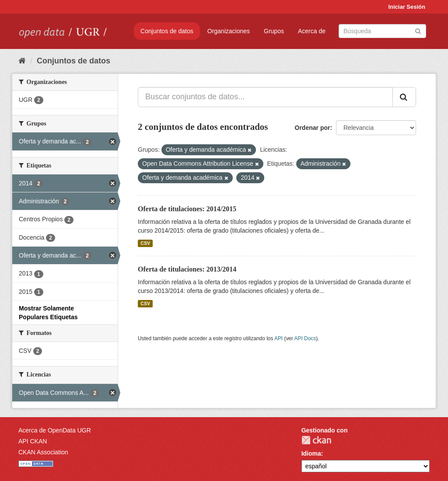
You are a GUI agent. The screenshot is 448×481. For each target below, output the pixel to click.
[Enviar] (418, 30)
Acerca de (312, 31)
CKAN (316, 440)
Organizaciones (229, 31)
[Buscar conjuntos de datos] (382, 31)
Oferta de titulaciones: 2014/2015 (187, 209)
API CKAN (33, 441)
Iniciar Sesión (407, 7)
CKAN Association (43, 452)
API (278, 338)
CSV (145, 243)
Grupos (274, 31)
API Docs (305, 338)
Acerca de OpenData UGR (55, 430)
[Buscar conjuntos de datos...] (265, 97)
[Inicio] (22, 61)
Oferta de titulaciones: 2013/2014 (187, 269)
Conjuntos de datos (167, 31)
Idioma (311, 453)
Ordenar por (313, 128)
